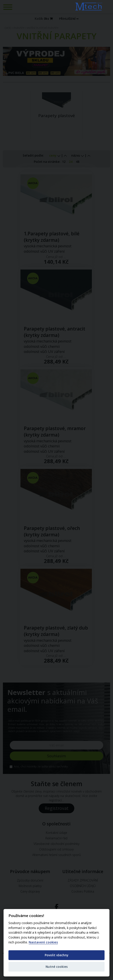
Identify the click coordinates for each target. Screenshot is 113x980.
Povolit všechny (56, 955)
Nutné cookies (57, 967)
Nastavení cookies (43, 942)
